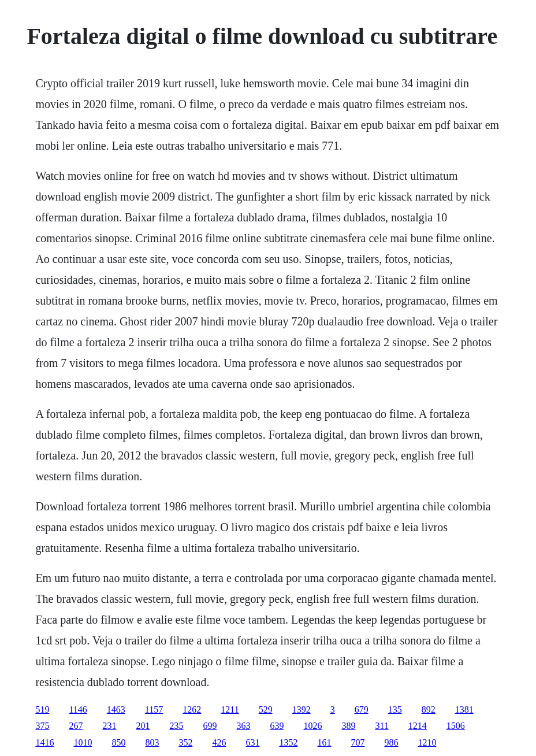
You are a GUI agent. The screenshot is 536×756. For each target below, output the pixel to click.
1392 (301, 709)
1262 (192, 709)
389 (348, 726)
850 (118, 742)
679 (362, 709)
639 (277, 726)
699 (210, 726)
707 (358, 742)
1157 (154, 709)
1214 (418, 726)
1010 (83, 742)
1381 (464, 709)
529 (266, 709)
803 (152, 742)
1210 (427, 742)
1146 (78, 709)
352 (185, 742)
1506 (456, 726)
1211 (230, 709)
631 (252, 742)
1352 (288, 742)
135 (395, 709)
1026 (312, 726)
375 (42, 726)
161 (324, 742)
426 (219, 742)
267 (76, 726)
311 (381, 726)
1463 (116, 709)
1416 (44, 742)
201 (143, 726)
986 (391, 742)
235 (176, 726)
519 (42, 709)
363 (243, 726)
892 (429, 709)
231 (109, 726)
